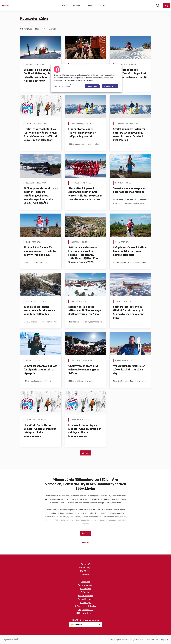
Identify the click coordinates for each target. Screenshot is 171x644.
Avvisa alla (92, 86)
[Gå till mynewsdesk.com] (11, 640)
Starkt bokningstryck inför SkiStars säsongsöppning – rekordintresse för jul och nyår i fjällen (129, 134)
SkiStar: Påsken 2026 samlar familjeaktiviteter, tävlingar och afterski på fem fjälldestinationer (40, 75)
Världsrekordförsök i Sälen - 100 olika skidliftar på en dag (130, 369)
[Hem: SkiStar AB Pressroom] (5, 5)
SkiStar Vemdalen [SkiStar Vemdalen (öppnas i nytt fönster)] (86, 596)
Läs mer (86, 533)
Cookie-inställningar (62, 86)
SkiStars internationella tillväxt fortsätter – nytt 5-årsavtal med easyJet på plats (129, 312)
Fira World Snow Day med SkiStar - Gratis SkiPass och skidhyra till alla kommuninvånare (40, 431)
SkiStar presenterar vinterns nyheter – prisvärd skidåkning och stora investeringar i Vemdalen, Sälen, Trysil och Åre (41, 195)
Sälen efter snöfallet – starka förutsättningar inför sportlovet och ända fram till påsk (130, 75)
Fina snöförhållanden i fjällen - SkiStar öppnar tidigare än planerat (82, 133)
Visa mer (86, 453)
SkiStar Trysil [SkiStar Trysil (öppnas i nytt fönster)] (85, 603)
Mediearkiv (78, 5)
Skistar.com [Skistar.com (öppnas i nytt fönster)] (86, 582)
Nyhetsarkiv (63, 5)
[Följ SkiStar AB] (166, 5)
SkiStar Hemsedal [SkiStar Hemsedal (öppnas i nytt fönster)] (85, 599)
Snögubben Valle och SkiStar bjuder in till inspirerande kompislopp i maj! (130, 251)
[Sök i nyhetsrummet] (158, 5)
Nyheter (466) (26, 29)
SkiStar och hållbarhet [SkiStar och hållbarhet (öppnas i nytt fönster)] (86, 613)
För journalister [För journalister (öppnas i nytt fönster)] (137, 640)
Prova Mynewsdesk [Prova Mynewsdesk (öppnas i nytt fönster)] (118, 640)
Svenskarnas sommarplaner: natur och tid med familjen (130, 190)
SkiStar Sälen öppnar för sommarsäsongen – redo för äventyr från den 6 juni (40, 251)
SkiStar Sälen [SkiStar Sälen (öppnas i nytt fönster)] (86, 589)
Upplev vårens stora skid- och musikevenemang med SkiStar (84, 369)
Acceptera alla (110, 86)
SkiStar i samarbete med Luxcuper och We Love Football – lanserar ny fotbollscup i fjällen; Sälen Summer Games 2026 (84, 255)
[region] (86, 78)
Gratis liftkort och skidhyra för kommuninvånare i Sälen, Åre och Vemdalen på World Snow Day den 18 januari (40, 134)
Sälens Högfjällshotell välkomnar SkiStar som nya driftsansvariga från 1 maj (85, 310)
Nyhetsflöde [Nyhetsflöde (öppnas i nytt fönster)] (152, 640)
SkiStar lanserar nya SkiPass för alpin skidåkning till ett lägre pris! (40, 369)
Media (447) (40, 29)
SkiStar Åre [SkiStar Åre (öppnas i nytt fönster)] (85, 592)
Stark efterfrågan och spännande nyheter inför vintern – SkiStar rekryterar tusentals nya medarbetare (85, 194)
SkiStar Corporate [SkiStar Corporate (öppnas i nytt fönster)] (86, 585)
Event (91, 5)
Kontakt (102, 5)
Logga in (165, 640)
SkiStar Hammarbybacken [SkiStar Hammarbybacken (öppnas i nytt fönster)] (86, 606)
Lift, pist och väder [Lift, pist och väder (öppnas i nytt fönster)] (85, 610)
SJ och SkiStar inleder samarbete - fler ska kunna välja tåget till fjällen (39, 310)
